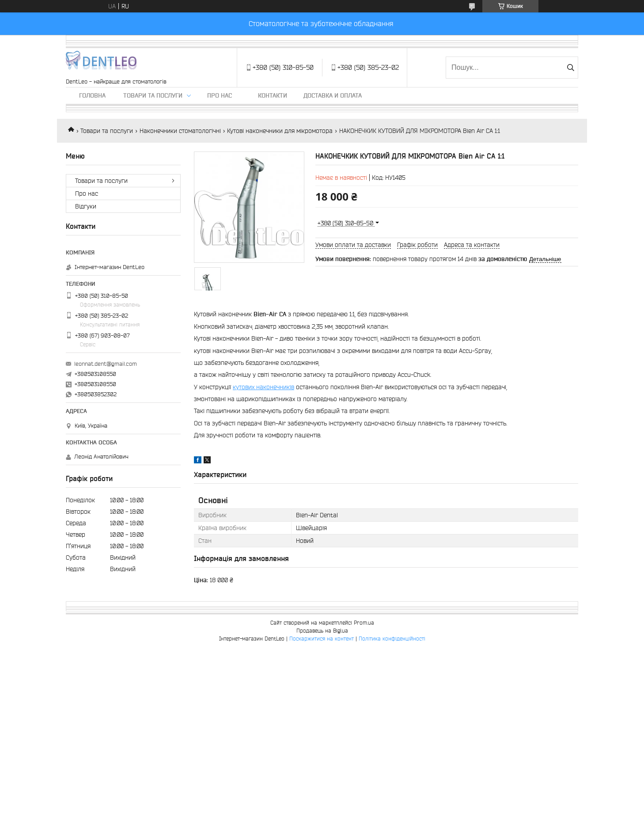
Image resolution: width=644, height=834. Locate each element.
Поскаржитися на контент (322, 639)
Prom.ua (364, 623)
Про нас (220, 95)
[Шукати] (570, 68)
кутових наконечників (263, 387)
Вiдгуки (86, 206)
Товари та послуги (153, 95)
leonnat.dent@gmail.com (106, 364)
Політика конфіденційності (392, 639)
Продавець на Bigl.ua (322, 631)
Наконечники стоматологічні (180, 131)
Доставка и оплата (333, 95)
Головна (92, 95)
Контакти (273, 95)
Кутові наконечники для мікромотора (280, 131)
